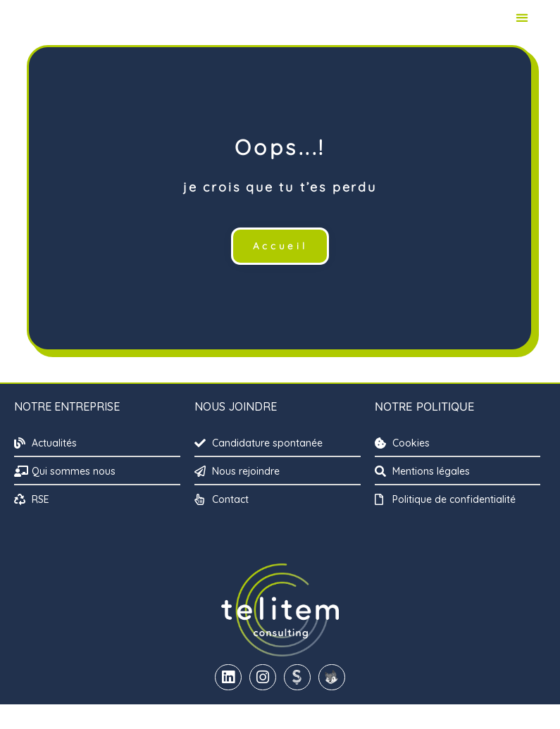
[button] (522, 30)
